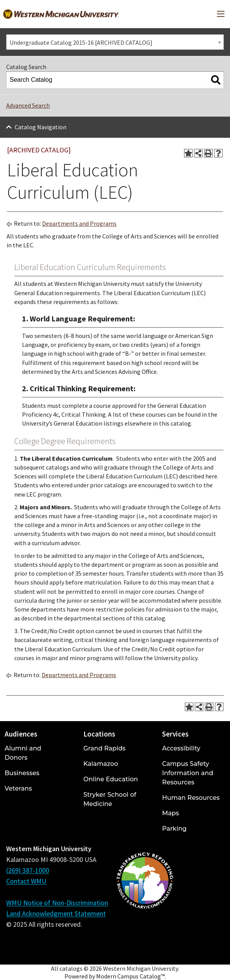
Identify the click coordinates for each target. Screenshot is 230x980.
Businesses (22, 773)
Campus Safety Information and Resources (188, 773)
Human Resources (191, 798)
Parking (174, 829)
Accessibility (181, 748)
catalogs (71, 968)
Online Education (111, 779)
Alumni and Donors (23, 753)
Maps (171, 813)
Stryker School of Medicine (110, 799)
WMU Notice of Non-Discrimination (57, 903)
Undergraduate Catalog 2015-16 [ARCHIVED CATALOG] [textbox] (81, 42)
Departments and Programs (79, 223)
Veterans (18, 788)
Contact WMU (26, 881)
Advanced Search (28, 105)
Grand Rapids (104, 748)
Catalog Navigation (41, 127)
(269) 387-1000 (28, 870)
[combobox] (115, 42)
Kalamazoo (101, 764)
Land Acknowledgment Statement (56, 913)
